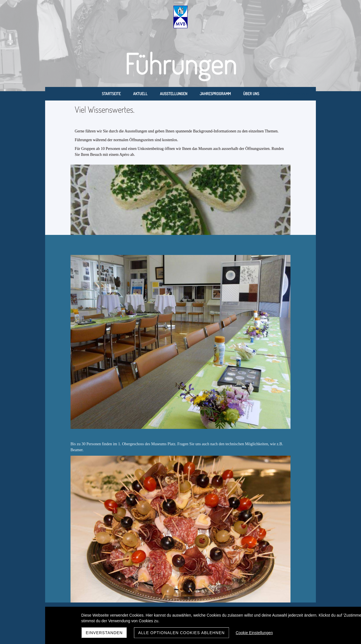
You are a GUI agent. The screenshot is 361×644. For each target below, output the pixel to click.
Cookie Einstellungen (254, 633)
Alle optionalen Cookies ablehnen (181, 633)
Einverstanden (104, 633)
